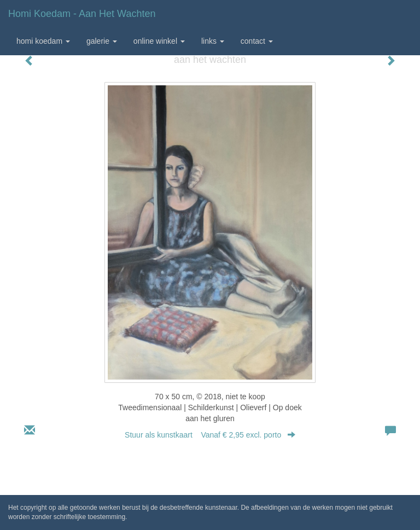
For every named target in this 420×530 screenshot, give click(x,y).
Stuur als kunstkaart (210, 435)
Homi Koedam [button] (43, 41)
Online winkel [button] (159, 41)
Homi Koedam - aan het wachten (82, 14)
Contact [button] (257, 41)
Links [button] (213, 41)
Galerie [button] (102, 41)
